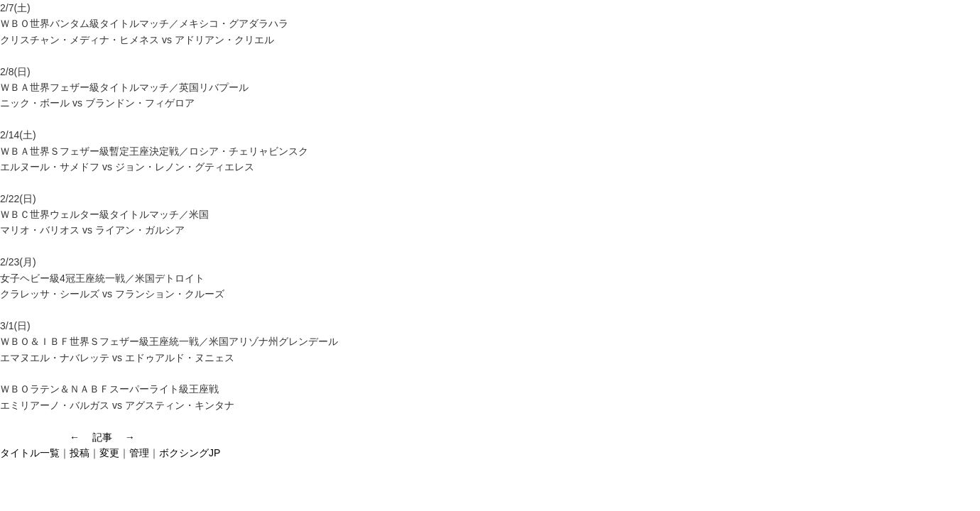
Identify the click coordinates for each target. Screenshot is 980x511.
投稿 (80, 453)
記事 (102, 437)
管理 (139, 453)
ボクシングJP (190, 453)
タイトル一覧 (30, 453)
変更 (109, 453)
